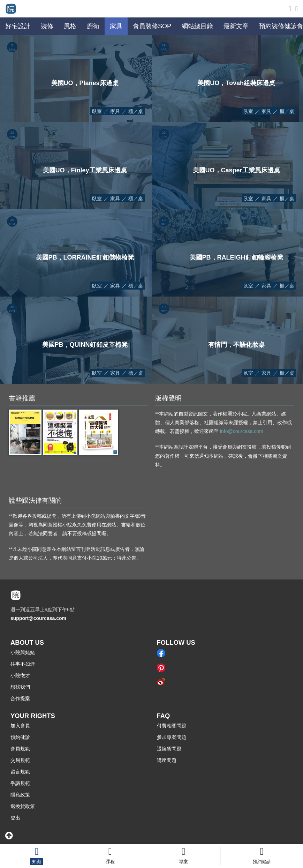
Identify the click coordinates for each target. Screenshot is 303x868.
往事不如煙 (23, 664)
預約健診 (20, 737)
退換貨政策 (23, 806)
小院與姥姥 (23, 652)
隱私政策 (20, 795)
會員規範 (20, 749)
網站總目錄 (197, 26)
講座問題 (167, 760)
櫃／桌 (136, 111)
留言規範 (20, 772)
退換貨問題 (169, 749)
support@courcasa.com (38, 618)
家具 (115, 111)
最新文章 (236, 26)
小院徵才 (20, 675)
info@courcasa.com (242, 431)
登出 (15, 818)
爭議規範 (20, 783)
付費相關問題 (172, 726)
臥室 (97, 111)
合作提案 (20, 698)
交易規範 (20, 760)
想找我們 (20, 687)
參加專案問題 (172, 737)
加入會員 (20, 726)
